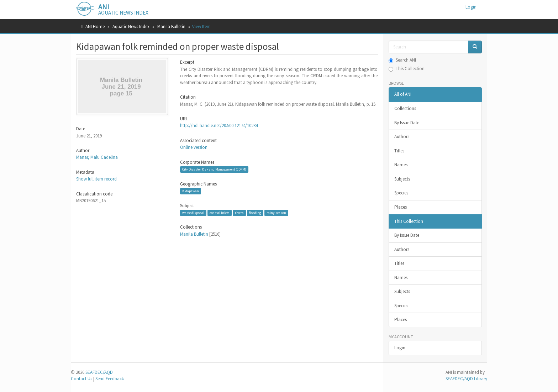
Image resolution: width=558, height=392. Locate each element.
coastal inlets (220, 213)
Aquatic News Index (131, 27)
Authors (402, 137)
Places (401, 207)
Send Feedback (110, 379)
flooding (255, 213)
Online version (194, 147)
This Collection (407, 69)
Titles (399, 151)
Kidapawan (191, 191)
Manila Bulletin (171, 27)
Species (401, 193)
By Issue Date (407, 123)
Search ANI (402, 60)
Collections (405, 108)
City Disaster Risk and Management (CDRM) (214, 169)
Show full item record (96, 179)
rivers (239, 213)
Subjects (402, 179)
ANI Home (95, 27)
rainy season (276, 213)
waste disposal (193, 213)
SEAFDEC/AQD (99, 372)
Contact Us (81, 379)
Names (401, 165)
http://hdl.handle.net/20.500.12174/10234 (219, 126)
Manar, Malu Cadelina (97, 157)
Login (400, 348)
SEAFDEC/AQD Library (466, 379)
